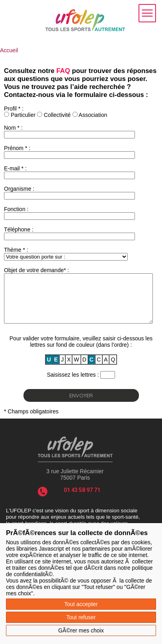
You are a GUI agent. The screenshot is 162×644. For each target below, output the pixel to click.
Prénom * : (17, 148)
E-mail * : (15, 168)
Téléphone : (19, 229)
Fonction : (16, 209)
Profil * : (14, 109)
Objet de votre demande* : (36, 270)
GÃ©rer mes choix (81, 630)
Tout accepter (81, 604)
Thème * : (16, 250)
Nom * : (13, 128)
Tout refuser (81, 617)
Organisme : (19, 189)
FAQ (63, 71)
